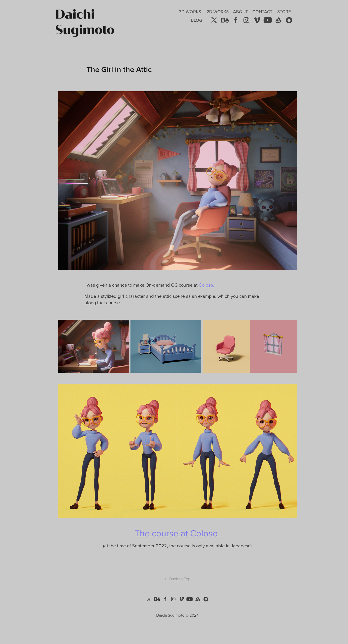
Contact (262, 11)
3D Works (190, 11)
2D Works (218, 11)
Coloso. (206, 285)
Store (284, 11)
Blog (197, 20)
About (241, 11)
